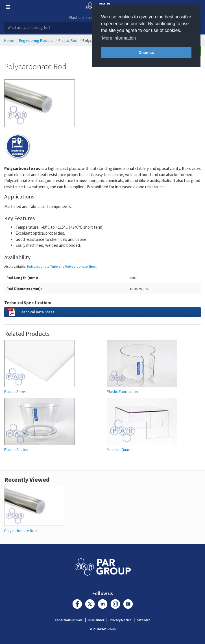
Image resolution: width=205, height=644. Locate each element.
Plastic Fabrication (122, 392)
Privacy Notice (121, 620)
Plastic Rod (68, 40)
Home (9, 40)
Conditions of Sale (69, 620)
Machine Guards (120, 450)
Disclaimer (96, 620)
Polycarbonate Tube (42, 266)
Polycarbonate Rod (20, 531)
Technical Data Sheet (37, 312)
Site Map (144, 620)
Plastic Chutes (16, 450)
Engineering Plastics (36, 40)
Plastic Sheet (15, 392)
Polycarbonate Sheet (81, 266)
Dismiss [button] (146, 53)
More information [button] (119, 38)
